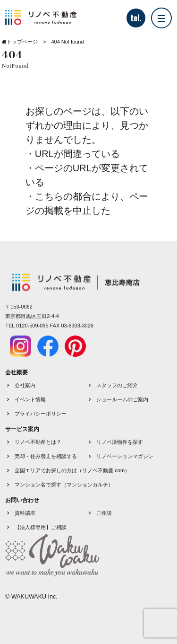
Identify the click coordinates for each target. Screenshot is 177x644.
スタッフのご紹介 (117, 385)
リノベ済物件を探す (120, 442)
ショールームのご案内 (122, 399)
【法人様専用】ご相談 (41, 527)
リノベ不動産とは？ (38, 442)
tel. (136, 18)
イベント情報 (30, 399)
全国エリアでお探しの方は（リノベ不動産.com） (72, 470)
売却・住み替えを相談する (46, 456)
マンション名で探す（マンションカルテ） (64, 485)
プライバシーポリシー (41, 414)
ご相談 (104, 513)
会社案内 (25, 385)
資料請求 (25, 513)
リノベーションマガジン (125, 456)
